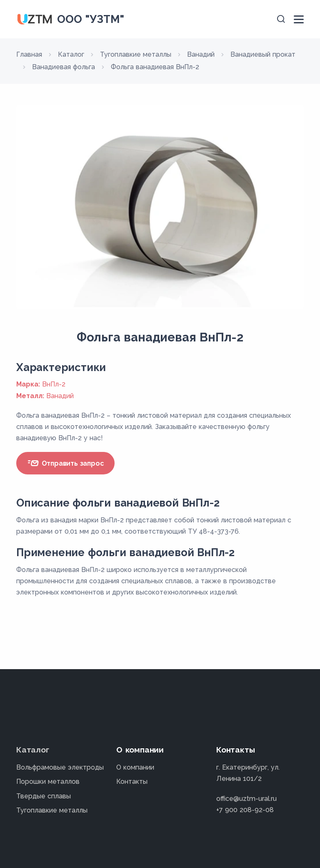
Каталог (33, 750)
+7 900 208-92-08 (245, 810)
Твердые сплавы (44, 796)
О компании (135, 767)
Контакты (132, 781)
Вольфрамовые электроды (60, 767)
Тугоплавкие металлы (52, 810)
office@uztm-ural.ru (246, 799)
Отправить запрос (65, 463)
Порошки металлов (48, 781)
